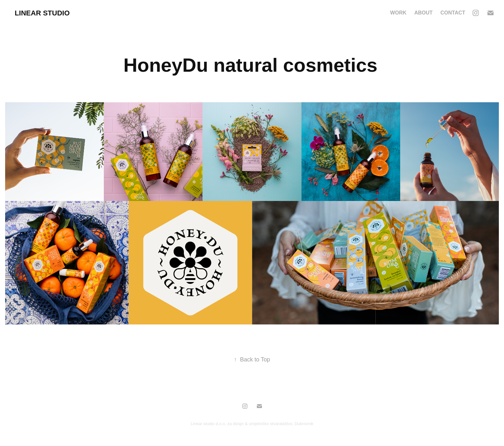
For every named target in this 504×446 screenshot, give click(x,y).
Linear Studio (42, 13)
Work (398, 13)
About (423, 13)
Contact (453, 13)
